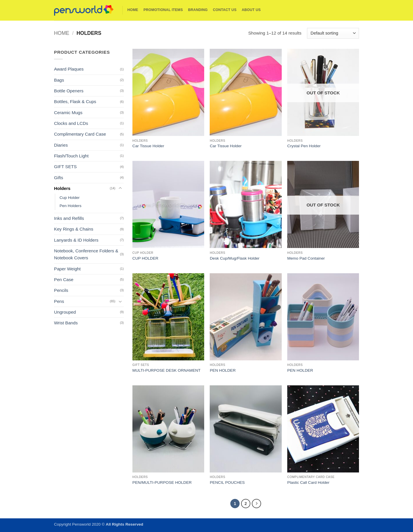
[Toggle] (120, 188)
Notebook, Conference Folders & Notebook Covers (86, 254)
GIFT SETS (65, 167)
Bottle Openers (69, 91)
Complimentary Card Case (80, 134)
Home (133, 10)
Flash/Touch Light (71, 156)
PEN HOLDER (223, 370)
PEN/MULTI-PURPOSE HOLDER (162, 482)
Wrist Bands (66, 323)
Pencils (61, 290)
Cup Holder (70, 198)
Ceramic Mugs (68, 113)
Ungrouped (65, 312)
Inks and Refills (69, 218)
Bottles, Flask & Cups (75, 101)
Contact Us (225, 10)
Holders (62, 188)
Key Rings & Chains (74, 229)
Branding (198, 10)
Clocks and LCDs (71, 123)
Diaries (61, 145)
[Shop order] (333, 33)
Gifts (59, 178)
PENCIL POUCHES (227, 482)
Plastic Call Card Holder (308, 482)
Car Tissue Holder (148, 146)
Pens (59, 301)
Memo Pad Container (306, 258)
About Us (251, 10)
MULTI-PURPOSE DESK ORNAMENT (166, 370)
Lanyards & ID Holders (76, 240)
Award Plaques (69, 69)
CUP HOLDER (145, 258)
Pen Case (64, 280)
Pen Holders (70, 206)
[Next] (256, 504)
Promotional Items (163, 10)
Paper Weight (67, 269)
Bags (59, 80)
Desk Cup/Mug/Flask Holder (235, 258)
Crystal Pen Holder (304, 146)
